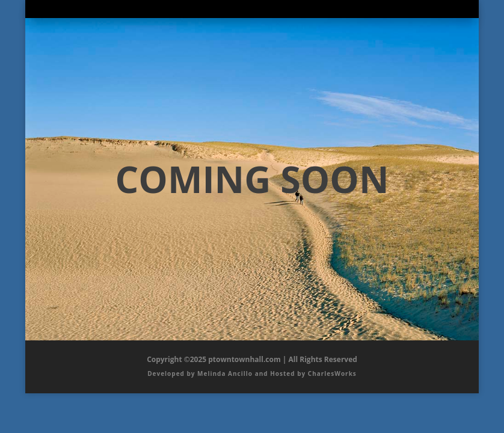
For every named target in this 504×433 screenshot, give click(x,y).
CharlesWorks (332, 373)
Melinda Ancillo (225, 373)
